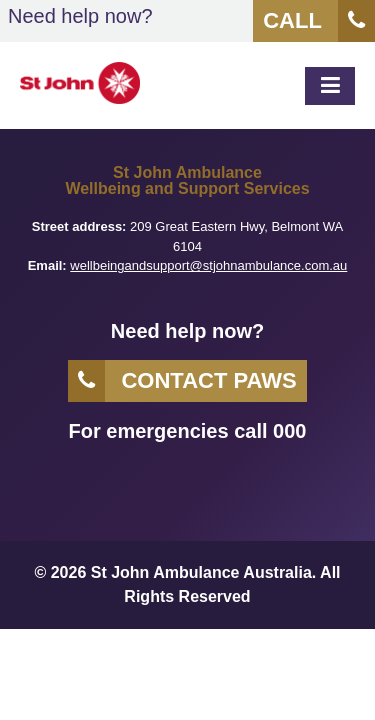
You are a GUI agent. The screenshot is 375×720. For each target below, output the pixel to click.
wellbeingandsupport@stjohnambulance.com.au (208, 265)
